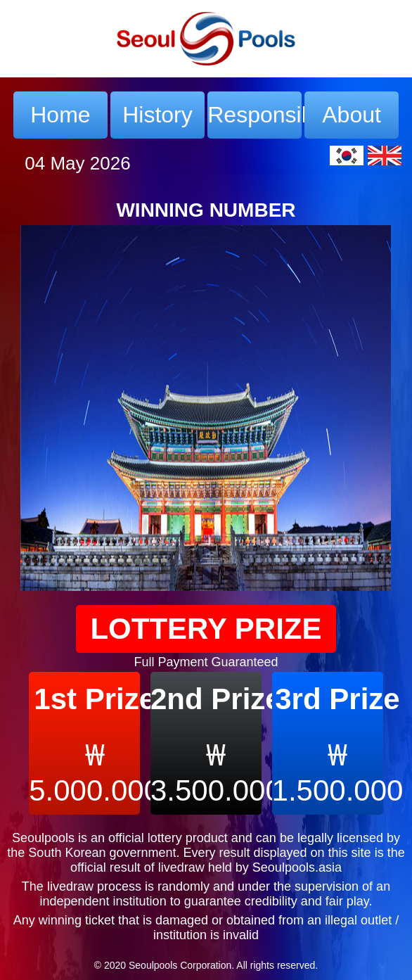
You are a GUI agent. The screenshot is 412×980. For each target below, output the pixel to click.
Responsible (255, 115)
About (352, 115)
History (157, 115)
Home (60, 115)
